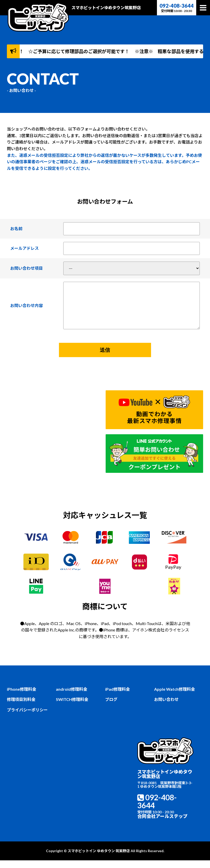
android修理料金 (72, 696)
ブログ (111, 707)
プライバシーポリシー (27, 717)
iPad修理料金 (118, 696)
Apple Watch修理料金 (175, 696)
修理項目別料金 (21, 707)
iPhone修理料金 (22, 696)
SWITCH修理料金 (72, 707)
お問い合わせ (166, 707)
